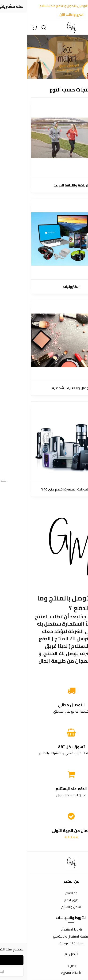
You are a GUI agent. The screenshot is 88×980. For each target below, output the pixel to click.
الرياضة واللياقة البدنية (44, 185)
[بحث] (16, 28)
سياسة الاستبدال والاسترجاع (44, 937)
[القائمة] (81, 28)
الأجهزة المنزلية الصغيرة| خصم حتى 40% (44, 489)
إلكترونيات (44, 287)
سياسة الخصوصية (44, 943)
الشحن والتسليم (44, 907)
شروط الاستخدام (44, 930)
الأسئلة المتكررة (44, 973)
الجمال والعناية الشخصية (44, 388)
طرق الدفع (44, 900)
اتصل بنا (44, 966)
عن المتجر (44, 893)
